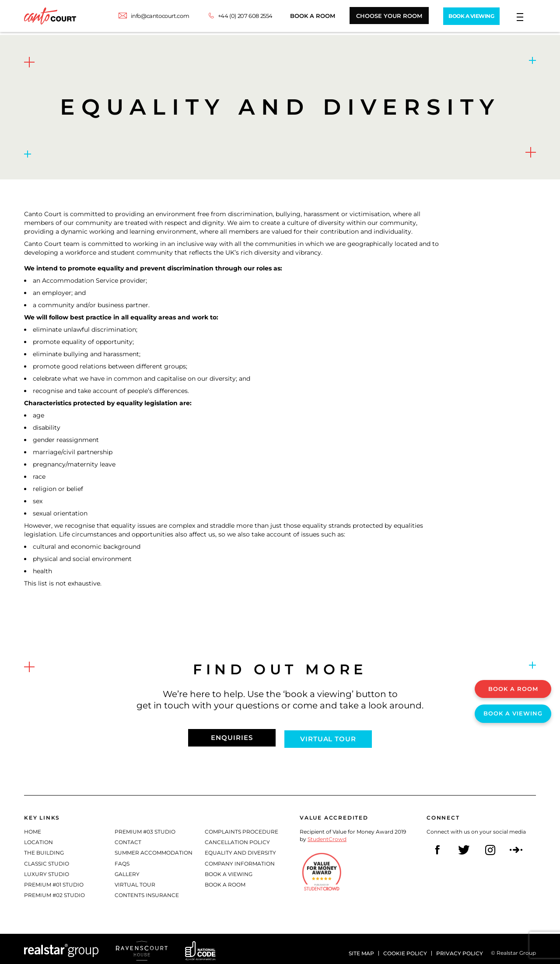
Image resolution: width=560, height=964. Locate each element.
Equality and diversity (240, 850)
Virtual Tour (135, 882)
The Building (44, 850)
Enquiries (229, 736)
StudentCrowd (327, 836)
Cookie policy (405, 948)
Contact (128, 840)
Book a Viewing (229, 871)
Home (33, 829)
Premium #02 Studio (54, 892)
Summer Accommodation (154, 850)
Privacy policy (460, 948)
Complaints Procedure (241, 829)
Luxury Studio (47, 871)
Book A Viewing (465, 18)
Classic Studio (47, 861)
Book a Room (225, 882)
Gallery (127, 871)
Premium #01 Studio (54, 882)
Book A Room (302, 18)
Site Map (361, 948)
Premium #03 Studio (145, 829)
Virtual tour (330, 736)
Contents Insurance (147, 892)
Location (38, 840)
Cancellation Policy (237, 840)
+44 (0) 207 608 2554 (235, 18)
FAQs (122, 861)
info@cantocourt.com (150, 18)
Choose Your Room (379, 18)
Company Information (240, 861)
